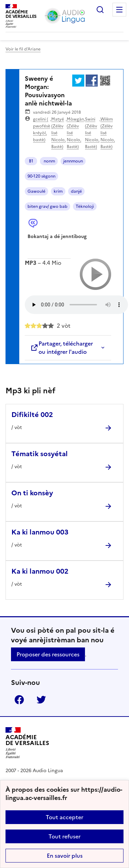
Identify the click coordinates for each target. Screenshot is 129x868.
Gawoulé (36, 191)
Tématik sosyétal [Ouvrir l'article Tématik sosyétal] (40, 454)
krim (58, 191)
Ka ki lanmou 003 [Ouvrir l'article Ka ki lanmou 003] (40, 532)
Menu (119, 10)
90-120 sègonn (41, 176)
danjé (76, 191)
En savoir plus (65, 856)
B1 (31, 161)
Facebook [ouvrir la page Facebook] (19, 700)
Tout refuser (64, 836)
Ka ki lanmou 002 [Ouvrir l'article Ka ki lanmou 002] (40, 571)
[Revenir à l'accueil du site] (27, 743)
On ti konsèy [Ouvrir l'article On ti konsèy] (32, 493)
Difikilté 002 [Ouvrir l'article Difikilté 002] (32, 415)
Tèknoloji (85, 206)
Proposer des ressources (48, 654)
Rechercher (100, 10)
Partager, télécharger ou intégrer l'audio (62, 348)
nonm (49, 161)
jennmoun (73, 161)
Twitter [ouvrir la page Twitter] (41, 700)
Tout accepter (64, 817)
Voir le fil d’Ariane (23, 49)
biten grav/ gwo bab (47, 206)
